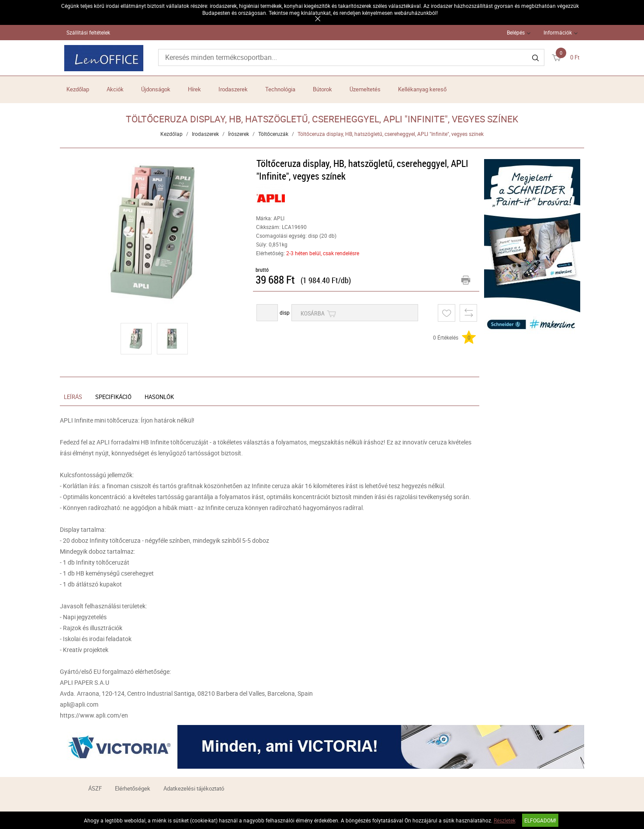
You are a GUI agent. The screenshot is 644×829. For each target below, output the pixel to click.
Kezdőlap (78, 89)
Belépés (516, 32)
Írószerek (239, 134)
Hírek (194, 89)
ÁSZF (95, 788)
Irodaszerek (233, 89)
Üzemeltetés (365, 89)
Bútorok (322, 89)
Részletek (505, 820)
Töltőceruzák (273, 134)
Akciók (115, 89)
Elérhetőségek (133, 788)
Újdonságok (156, 89)
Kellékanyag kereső (422, 89)
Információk (558, 32)
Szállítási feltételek (88, 32)
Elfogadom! (540, 820)
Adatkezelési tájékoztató (194, 788)
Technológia (280, 89)
